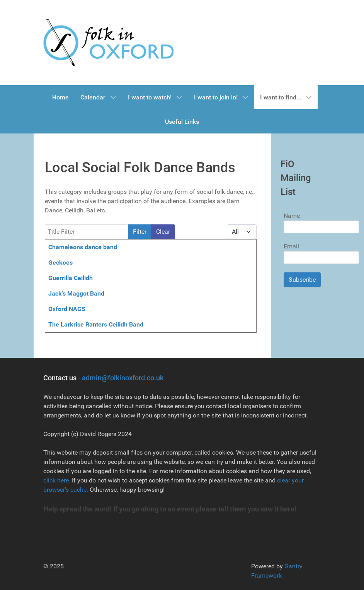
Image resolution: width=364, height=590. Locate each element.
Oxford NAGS (67, 309)
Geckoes (60, 263)
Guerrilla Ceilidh (71, 278)
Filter (140, 232)
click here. (57, 480)
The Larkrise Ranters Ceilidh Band (96, 324)
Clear (163, 232)
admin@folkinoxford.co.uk (123, 378)
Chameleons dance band (83, 247)
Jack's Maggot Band (76, 293)
